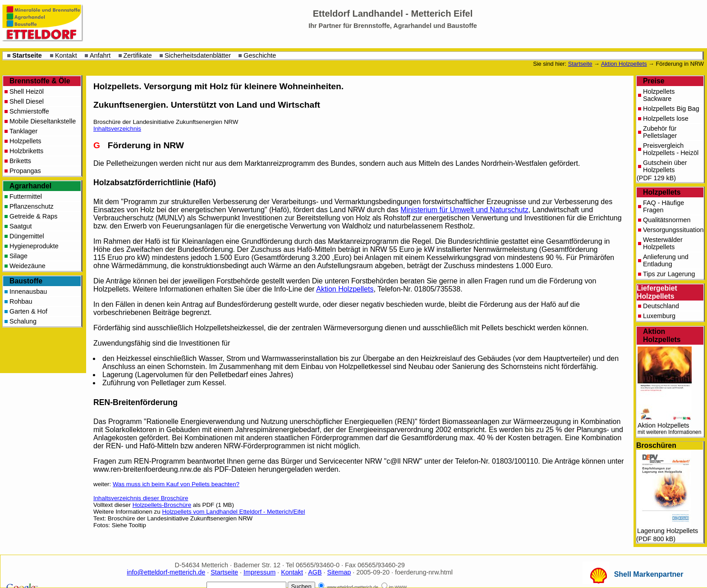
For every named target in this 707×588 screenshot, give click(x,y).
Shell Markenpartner (649, 574)
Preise (654, 81)
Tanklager (23, 131)
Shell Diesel (27, 101)
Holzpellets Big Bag (671, 109)
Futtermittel (26, 196)
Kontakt (66, 55)
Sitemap (339, 572)
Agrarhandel (30, 186)
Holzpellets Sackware (659, 95)
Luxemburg (659, 316)
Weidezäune (28, 266)
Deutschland (661, 306)
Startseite (27, 55)
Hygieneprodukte (34, 246)
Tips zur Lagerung (669, 274)
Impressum (259, 572)
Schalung (23, 321)
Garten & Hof (28, 311)
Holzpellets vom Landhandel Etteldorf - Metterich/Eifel (233, 512)
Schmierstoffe (29, 111)
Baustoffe (26, 281)
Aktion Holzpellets (624, 64)
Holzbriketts (26, 151)
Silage (18, 256)
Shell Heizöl (27, 91)
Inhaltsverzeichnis (117, 129)
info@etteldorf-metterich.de (166, 572)
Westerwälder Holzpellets (663, 243)
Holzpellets (662, 192)
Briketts (20, 161)
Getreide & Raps (33, 216)
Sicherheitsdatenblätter (198, 55)
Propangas (25, 171)
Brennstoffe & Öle (40, 81)
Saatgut (21, 226)
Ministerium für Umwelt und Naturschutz (464, 210)
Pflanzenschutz (32, 206)
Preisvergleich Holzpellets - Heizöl (671, 149)
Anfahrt (100, 55)
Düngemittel (27, 236)
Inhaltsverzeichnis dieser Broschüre (141, 498)
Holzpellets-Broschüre (162, 505)
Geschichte (260, 55)
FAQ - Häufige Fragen (663, 206)
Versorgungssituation (673, 230)
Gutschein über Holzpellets (665, 166)
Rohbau (21, 301)
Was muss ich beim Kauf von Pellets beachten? (176, 484)
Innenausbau (28, 292)
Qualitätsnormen (667, 220)
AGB (315, 572)
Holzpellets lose (666, 119)
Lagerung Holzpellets (668, 492)
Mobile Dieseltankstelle (43, 121)
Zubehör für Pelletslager (660, 132)
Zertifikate (138, 55)
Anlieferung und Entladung (666, 260)
